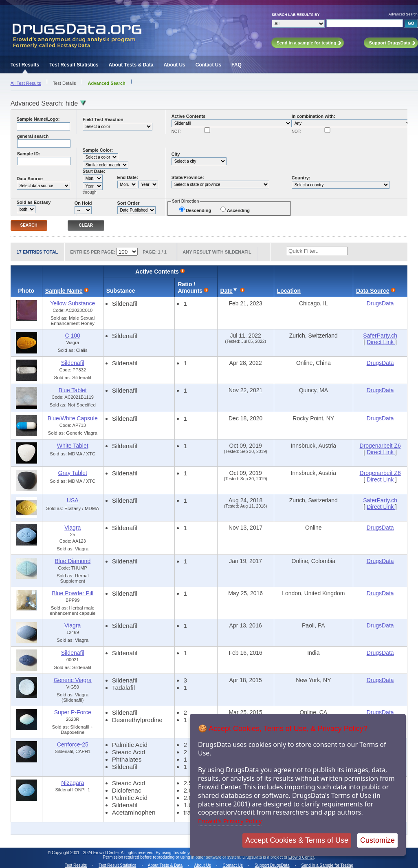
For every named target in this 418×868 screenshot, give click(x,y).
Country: (301, 178)
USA (73, 500)
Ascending (238, 210)
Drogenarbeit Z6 (380, 446)
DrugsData (380, 303)
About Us (174, 65)
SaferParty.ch (380, 336)
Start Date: (94, 171)
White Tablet (73, 446)
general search (33, 136)
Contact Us (208, 65)
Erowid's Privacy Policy (230, 821)
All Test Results (26, 83)
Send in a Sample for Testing (327, 865)
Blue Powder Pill (73, 593)
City (176, 154)
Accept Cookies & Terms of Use (297, 840)
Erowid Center (301, 857)
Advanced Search (403, 14)
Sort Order (129, 203)
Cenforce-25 (73, 744)
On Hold (83, 203)
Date (227, 291)
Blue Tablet (73, 390)
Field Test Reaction (103, 119)
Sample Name (64, 291)
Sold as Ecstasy (34, 202)
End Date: (128, 177)
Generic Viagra (73, 680)
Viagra (73, 528)
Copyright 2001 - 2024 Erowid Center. (86, 853)
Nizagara (73, 783)
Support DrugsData (272, 865)
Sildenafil (73, 363)
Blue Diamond (73, 561)
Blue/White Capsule (73, 418)
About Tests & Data (131, 65)
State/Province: (188, 177)
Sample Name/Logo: (38, 119)
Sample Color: (98, 150)
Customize (377, 840)
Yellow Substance (73, 303)
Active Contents (189, 116)
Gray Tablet (73, 473)
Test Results (25, 65)
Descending (198, 210)
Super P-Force (73, 712)
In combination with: (313, 116)
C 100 (73, 336)
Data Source (30, 179)
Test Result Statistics (74, 65)
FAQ (236, 65)
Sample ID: (29, 154)
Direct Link (381, 342)
